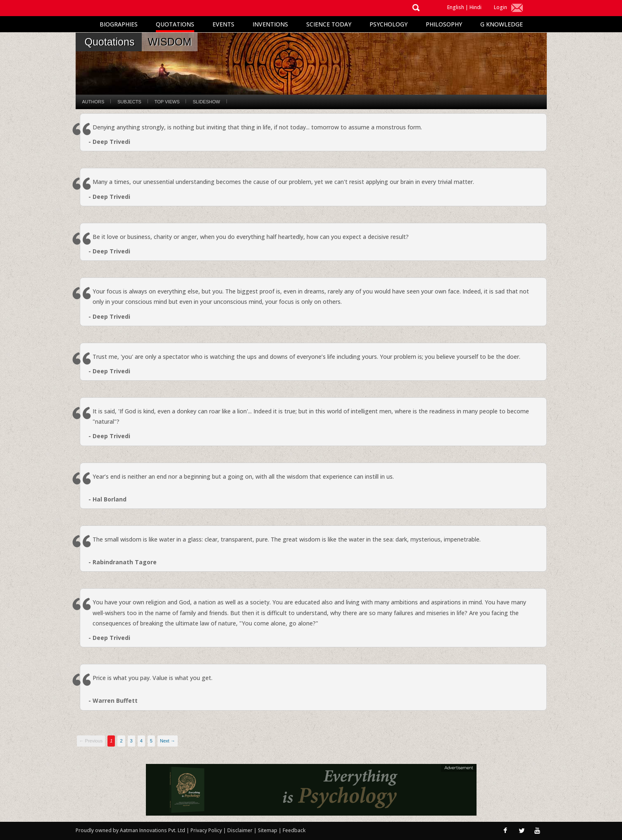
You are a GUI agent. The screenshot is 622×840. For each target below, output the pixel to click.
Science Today (329, 24)
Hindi (475, 7)
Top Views (167, 102)
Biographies (119, 24)
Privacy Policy (207, 830)
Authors (93, 102)
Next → (168, 741)
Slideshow (206, 102)
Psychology (388, 24)
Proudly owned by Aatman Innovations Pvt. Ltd (130, 830)
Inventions (270, 24)
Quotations (175, 24)
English (456, 7)
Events (223, 24)
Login (500, 7)
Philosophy (444, 24)
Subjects (129, 102)
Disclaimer (240, 830)
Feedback (294, 830)
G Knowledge (502, 24)
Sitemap (268, 830)
